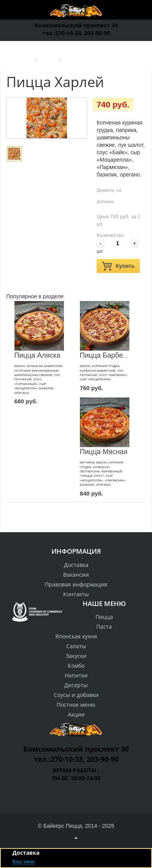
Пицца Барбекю (106, 355)
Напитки (76, 675)
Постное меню (76, 705)
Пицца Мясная (104, 452)
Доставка (76, 565)
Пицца (104, 617)
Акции (76, 714)
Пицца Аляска (37, 355)
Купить (118, 266)
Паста (104, 626)
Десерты (76, 685)
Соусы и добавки (76, 695)
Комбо (76, 666)
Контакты (76, 594)
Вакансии (76, 575)
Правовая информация (76, 584)
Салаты (76, 646)
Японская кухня (76, 636)
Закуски (76, 656)
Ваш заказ (24, 862)
